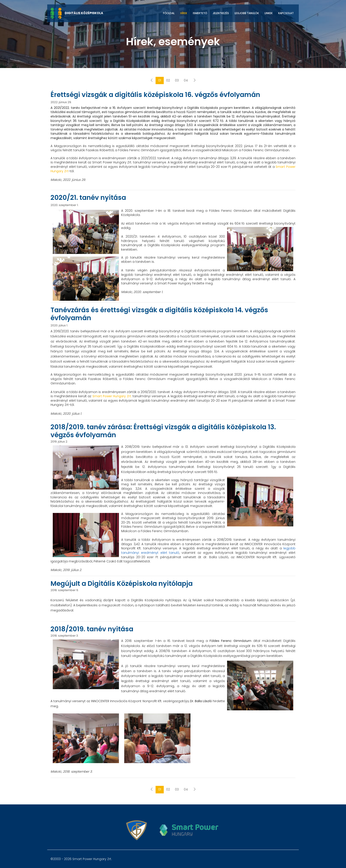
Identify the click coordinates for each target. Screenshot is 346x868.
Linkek (269, 13)
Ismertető (200, 13)
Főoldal (169, 13)
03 (177, 80)
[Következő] (195, 81)
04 (186, 80)
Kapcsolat (286, 13)
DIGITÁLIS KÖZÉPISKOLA (77, 13)
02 (168, 80)
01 (160, 80)
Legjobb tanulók (247, 13)
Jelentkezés (221, 13)
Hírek (184, 13)
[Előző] (152, 81)
